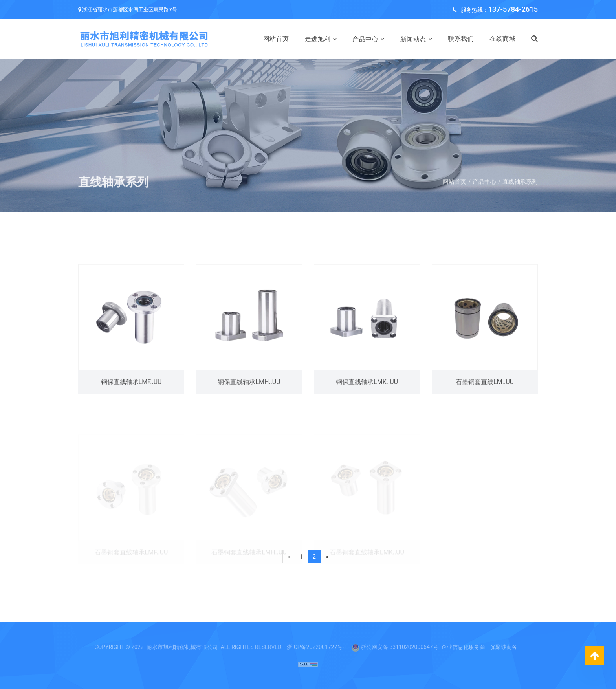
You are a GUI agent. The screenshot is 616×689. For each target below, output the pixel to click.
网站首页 (276, 39)
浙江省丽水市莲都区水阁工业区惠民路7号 (129, 10)
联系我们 (461, 39)
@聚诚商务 (504, 647)
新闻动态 (413, 39)
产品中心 (365, 39)
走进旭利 (318, 39)
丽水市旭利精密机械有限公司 (182, 647)
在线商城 (502, 39)
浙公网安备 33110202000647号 (400, 647)
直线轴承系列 (520, 189)
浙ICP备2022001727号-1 (317, 647)
